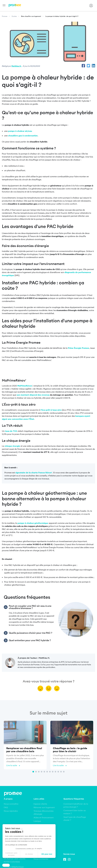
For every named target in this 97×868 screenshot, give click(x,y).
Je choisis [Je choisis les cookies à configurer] (29, 854)
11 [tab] (61, 772)
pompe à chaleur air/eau (20, 131)
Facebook (65, 833)
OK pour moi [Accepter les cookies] (47, 854)
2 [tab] (36, 772)
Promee (5, 16)
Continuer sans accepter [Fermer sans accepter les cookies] (11, 854)
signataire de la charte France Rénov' (34, 473)
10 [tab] (58, 772)
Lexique (37, 821)
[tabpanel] (25, 746)
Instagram (70, 833)
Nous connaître (11, 804)
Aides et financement (44, 817)
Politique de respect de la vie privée (49, 862)
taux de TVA (11, 431)
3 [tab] (39, 772)
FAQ (6, 807)
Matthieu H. (16, 66)
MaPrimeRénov (25, 386)
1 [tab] (33, 772)
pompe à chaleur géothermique (33, 523)
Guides (14, 16)
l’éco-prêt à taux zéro (51, 410)
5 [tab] (44, 772)
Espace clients (40, 804)
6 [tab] (47, 772)
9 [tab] (55, 772)
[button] (6, 865)
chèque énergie (12, 446)
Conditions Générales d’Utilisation (43, 859)
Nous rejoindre (11, 811)
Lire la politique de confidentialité (16, 845)
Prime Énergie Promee (79, 348)
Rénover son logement (44, 807)
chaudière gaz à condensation (23, 136)
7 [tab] (50, 772)
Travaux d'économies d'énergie (44, 812)
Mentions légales (19, 859)
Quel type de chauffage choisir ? (75, 819)
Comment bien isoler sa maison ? (75, 812)
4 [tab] (42, 772)
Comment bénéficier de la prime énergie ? (76, 805)
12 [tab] (64, 772)
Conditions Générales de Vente (72, 859)
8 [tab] (53, 772)
